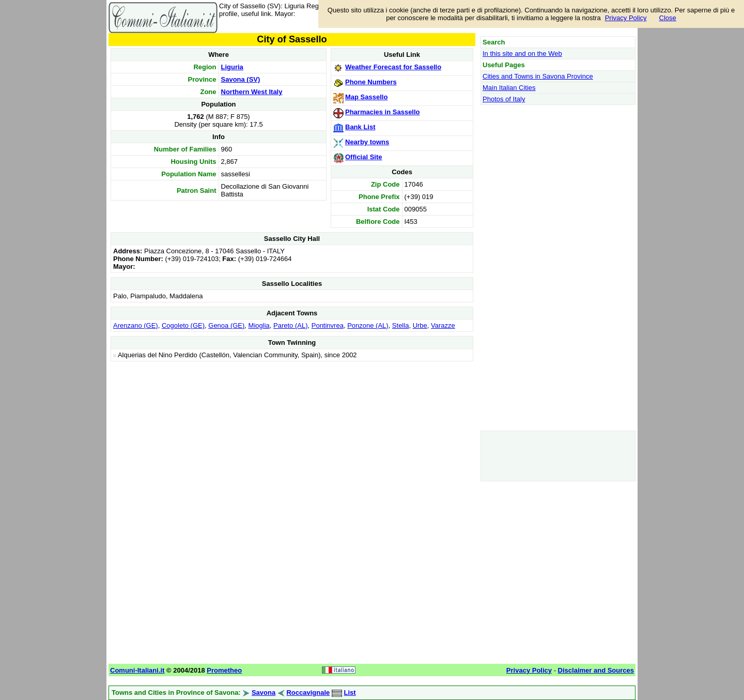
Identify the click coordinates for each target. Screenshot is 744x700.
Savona (263, 693)
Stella (401, 325)
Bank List (360, 127)
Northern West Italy (252, 92)
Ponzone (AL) (368, 325)
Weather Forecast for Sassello (393, 67)
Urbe (420, 325)
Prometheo (224, 670)
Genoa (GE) (226, 325)
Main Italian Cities (509, 88)
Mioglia (259, 325)
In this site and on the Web (522, 54)
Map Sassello (366, 97)
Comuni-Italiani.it (137, 670)
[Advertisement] (292, 436)
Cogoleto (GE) (183, 325)
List (350, 693)
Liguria (232, 67)
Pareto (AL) (290, 325)
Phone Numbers (371, 82)
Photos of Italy (504, 99)
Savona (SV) (241, 79)
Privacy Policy (626, 18)
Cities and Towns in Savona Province (538, 76)
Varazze (443, 325)
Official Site (364, 157)
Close (668, 18)
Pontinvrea (328, 325)
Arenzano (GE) (136, 325)
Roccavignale (308, 693)
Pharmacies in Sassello (383, 112)
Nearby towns (367, 142)
